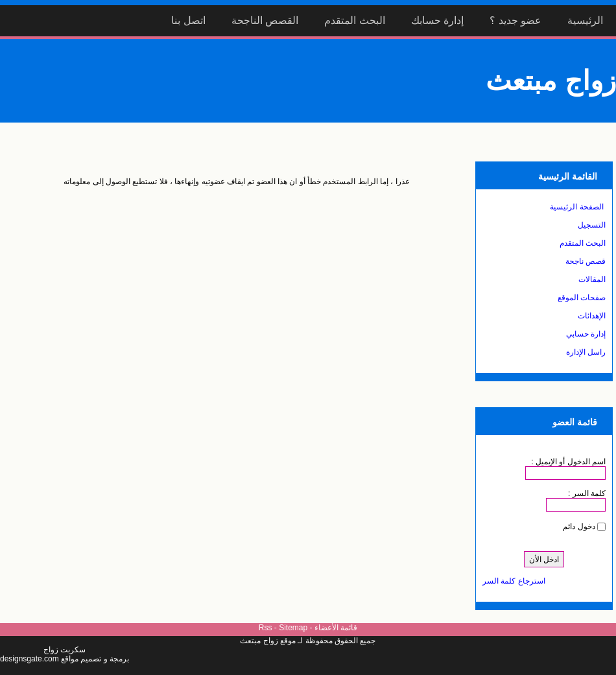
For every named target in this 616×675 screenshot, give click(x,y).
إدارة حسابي (586, 334)
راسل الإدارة (586, 352)
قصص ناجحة (586, 261)
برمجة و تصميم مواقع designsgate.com (65, 659)
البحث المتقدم (354, 20)
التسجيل (592, 225)
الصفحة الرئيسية (576, 207)
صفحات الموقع (582, 298)
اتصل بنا (188, 20)
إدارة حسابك (437, 20)
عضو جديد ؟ (515, 20)
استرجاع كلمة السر (514, 581)
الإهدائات (592, 316)
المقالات (592, 279)
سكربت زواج (65, 650)
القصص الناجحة (265, 20)
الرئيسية (585, 20)
